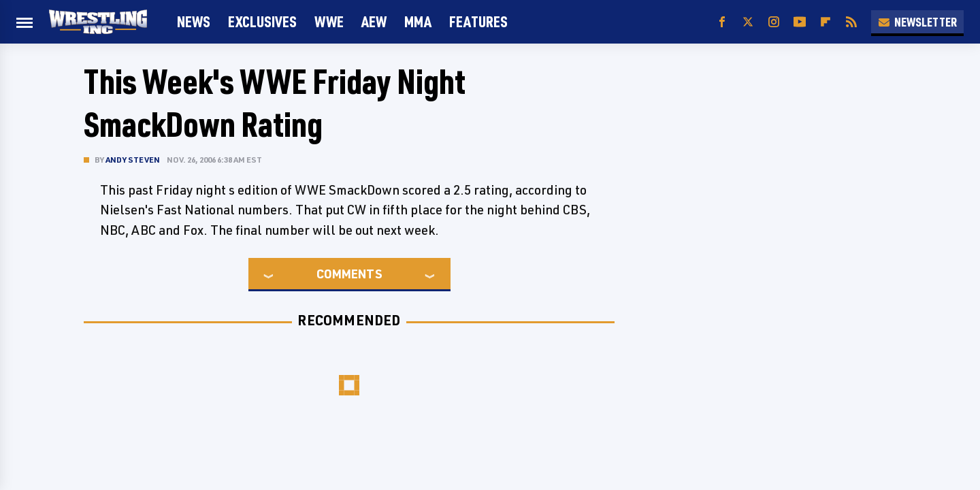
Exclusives (262, 21)
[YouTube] (800, 22)
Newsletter (917, 22)
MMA (418, 21)
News (194, 21)
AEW (374, 21)
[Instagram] (774, 22)
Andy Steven (133, 160)
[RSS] (851, 22)
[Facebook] (722, 22)
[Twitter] (748, 22)
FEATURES (478, 21)
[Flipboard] (826, 22)
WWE (329, 21)
